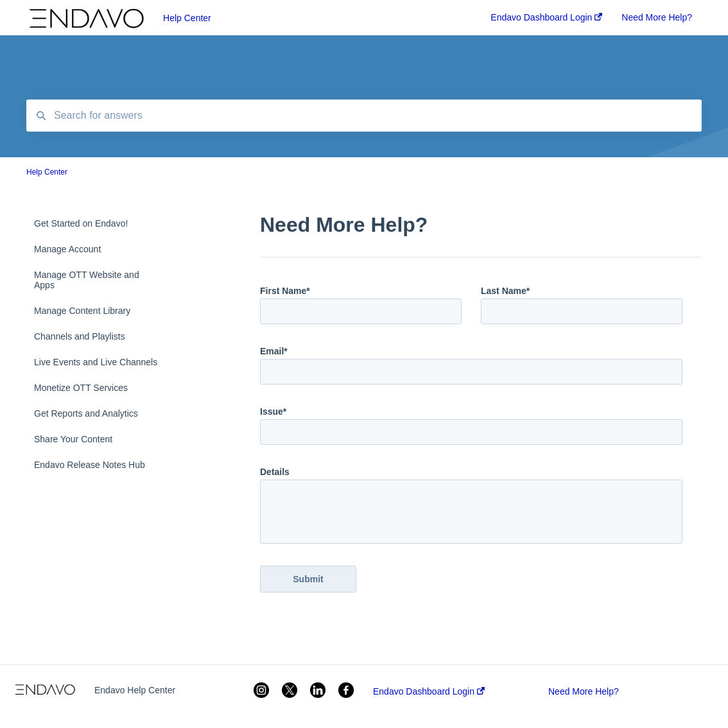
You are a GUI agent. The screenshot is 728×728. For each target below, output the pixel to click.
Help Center (187, 18)
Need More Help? (584, 691)
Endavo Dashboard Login (429, 691)
